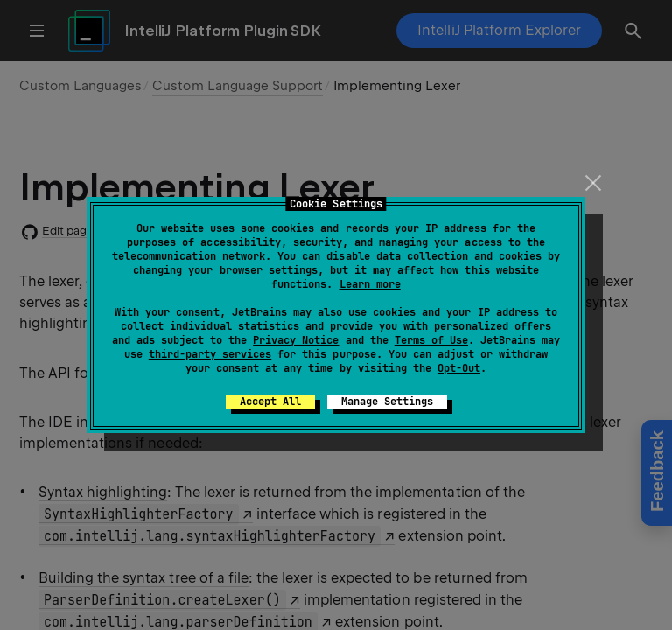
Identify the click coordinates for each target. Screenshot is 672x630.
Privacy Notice (296, 340)
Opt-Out (459, 368)
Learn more (370, 284)
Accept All (270, 402)
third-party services (210, 354)
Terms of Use (431, 340)
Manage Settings (387, 402)
